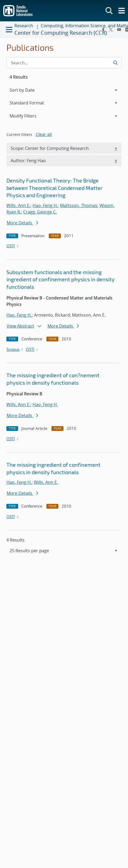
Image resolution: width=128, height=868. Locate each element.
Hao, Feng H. (45, 205)
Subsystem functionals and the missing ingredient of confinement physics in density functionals (61, 279)
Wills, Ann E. (18, 205)
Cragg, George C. (40, 212)
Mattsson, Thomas (79, 205)
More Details (22, 223)
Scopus (15, 349)
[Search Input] (64, 63)
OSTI (13, 246)
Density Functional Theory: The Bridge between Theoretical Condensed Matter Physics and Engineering (55, 188)
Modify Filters (30, 116)
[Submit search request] (115, 63)
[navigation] (64, 551)
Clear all (44, 134)
